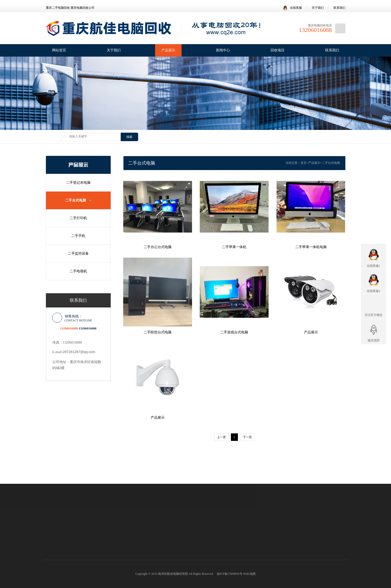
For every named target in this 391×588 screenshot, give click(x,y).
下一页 (247, 437)
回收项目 (278, 50)
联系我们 (339, 8)
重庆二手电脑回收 (80, 484)
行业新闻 (135, 534)
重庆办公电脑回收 (114, 484)
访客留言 (218, 524)
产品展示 (168, 50)
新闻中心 (223, 50)
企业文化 (52, 540)
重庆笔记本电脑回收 (185, 484)
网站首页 (59, 50)
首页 (303, 163)
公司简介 (52, 534)
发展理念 (52, 546)
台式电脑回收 (179, 543)
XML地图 (249, 574)
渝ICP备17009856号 (230, 574)
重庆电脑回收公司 (148, 484)
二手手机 (78, 236)
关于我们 (318, 8)
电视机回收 (177, 556)
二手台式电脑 (78, 200)
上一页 (221, 437)
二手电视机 (78, 271)
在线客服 (293, 8)
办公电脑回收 (179, 550)
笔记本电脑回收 (180, 537)
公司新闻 (135, 527)
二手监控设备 (78, 253)
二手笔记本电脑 (78, 183)
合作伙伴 (52, 553)
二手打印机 (78, 218)
